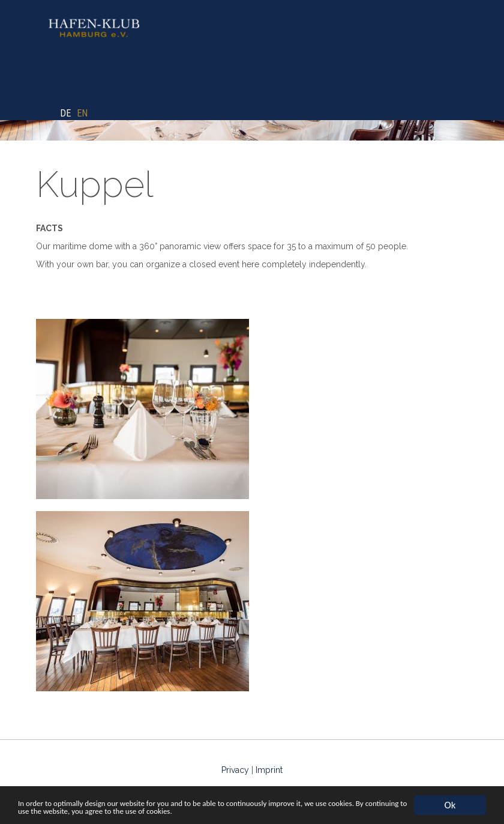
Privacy (235, 770)
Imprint (269, 770)
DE (65, 113)
